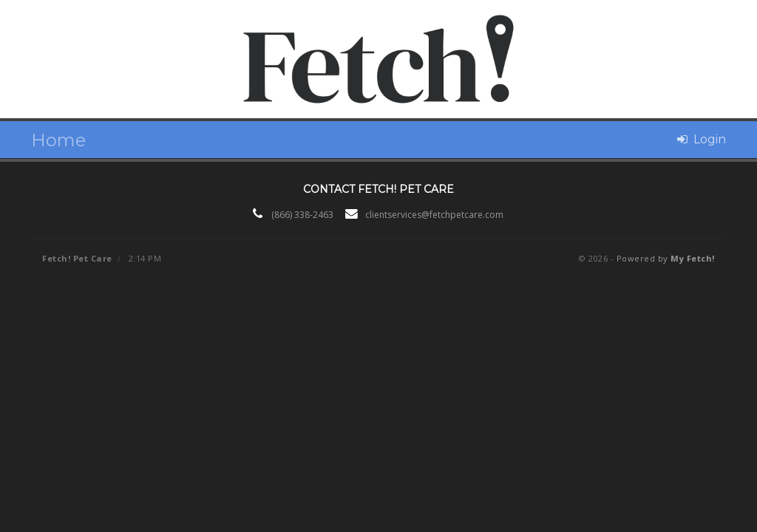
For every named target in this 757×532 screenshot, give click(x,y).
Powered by (666, 258)
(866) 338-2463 (302, 215)
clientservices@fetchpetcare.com (434, 215)
